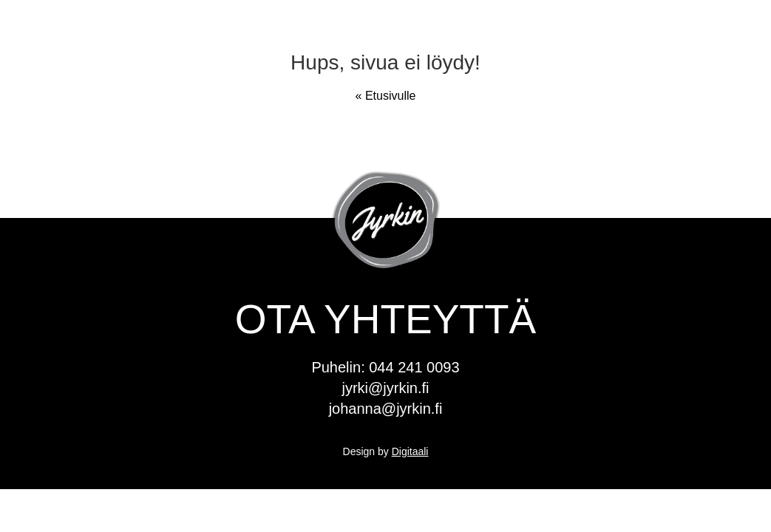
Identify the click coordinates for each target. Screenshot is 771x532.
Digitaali (410, 451)
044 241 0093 (414, 367)
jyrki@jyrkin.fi (385, 388)
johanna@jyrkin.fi (386, 409)
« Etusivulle (386, 96)
